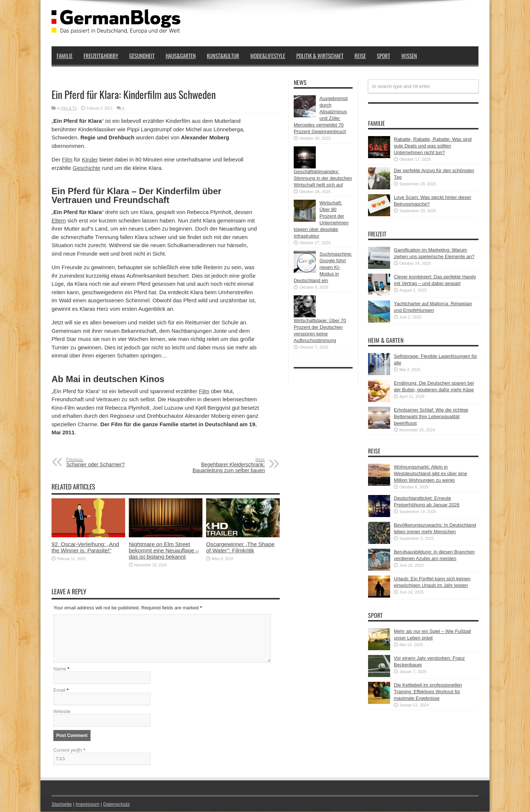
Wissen (409, 56)
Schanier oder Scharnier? (111, 462)
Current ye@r (69, 750)
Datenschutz (116, 804)
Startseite (62, 804)
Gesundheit (142, 56)
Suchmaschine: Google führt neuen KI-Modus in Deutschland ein (323, 267)
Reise (360, 56)
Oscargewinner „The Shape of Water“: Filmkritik (240, 547)
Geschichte (87, 168)
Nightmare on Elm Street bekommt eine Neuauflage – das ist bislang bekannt (164, 550)
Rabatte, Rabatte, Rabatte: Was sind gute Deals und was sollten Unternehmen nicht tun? (433, 146)
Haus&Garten (181, 56)
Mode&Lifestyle (268, 56)
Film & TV (69, 108)
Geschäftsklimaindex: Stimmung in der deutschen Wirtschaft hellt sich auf (323, 178)
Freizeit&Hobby (101, 56)
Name (60, 669)
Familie (65, 56)
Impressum (88, 804)
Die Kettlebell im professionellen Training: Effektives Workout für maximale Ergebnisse (428, 692)
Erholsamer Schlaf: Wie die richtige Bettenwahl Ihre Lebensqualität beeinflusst (431, 416)
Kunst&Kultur (223, 56)
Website (62, 712)
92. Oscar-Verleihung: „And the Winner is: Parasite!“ (85, 547)
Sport (384, 56)
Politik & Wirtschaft (320, 56)
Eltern (59, 220)
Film (67, 159)
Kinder (90, 159)
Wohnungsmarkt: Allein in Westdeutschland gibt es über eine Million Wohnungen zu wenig (430, 473)
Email (59, 690)
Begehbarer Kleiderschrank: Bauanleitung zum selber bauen (220, 465)
